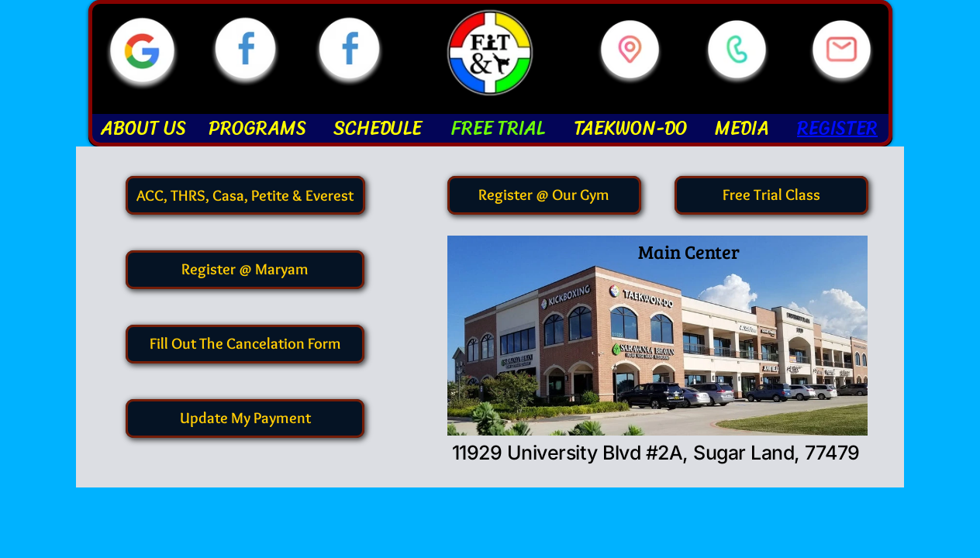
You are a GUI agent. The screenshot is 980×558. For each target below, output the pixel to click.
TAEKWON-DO (631, 128)
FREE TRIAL (498, 128)
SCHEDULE (378, 128)
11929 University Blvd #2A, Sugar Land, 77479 (656, 453)
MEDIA (742, 128)
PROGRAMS (257, 128)
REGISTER (837, 128)
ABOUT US (143, 128)
